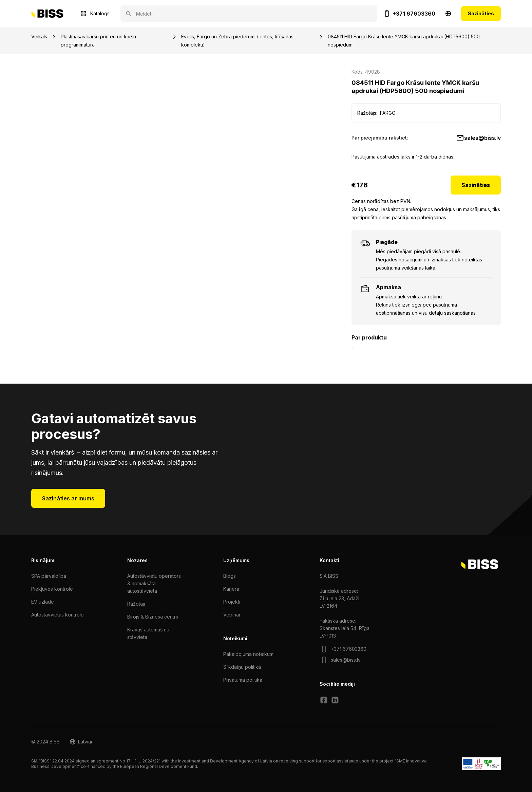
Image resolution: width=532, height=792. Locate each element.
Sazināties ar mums (68, 498)
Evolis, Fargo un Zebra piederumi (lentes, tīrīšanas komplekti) (237, 41)
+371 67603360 (414, 14)
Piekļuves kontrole (52, 589)
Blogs (230, 576)
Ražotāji (136, 604)
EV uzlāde (43, 602)
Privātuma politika (243, 680)
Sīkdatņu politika (242, 667)
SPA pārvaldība (49, 576)
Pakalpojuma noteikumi (249, 654)
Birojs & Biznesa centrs (153, 617)
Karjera (231, 589)
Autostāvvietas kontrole (58, 615)
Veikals (39, 36)
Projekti (232, 602)
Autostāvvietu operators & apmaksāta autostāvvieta (154, 583)
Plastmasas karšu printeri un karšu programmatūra (98, 41)
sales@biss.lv (482, 138)
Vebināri (232, 615)
